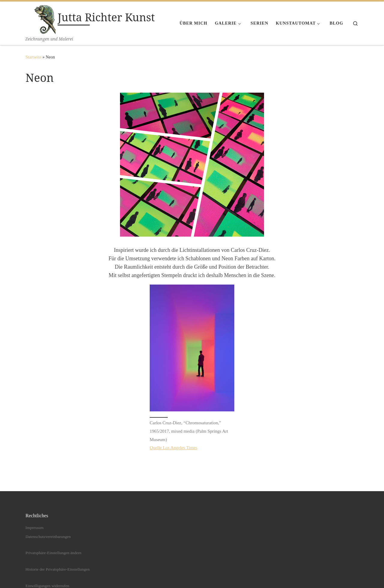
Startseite (33, 57)
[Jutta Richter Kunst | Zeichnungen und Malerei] (40, 18)
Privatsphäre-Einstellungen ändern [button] (53, 553)
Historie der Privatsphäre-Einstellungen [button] (58, 570)
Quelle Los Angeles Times (174, 448)
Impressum (34, 528)
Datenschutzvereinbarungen (48, 537)
